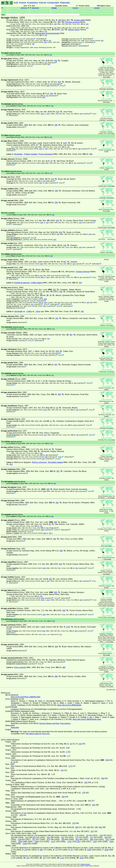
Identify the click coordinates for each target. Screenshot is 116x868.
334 (52, 106)
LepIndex (15, 39)
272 (12, 815)
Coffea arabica (37, 283)
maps (108, 77)
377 (77, 837)
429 (63, 797)
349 (77, 410)
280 (61, 551)
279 (26, 850)
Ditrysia (43, 3)
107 (92, 831)
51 (53, 819)
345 (50, 353)
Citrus (38, 311)
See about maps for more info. (38, 734)
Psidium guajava (31, 154)
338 (44, 181)
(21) (46, 82)
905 (92, 840)
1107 (65, 143)
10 (71, 744)
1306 (42, 114)
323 (28, 858)
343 (57, 318)
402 (89, 827)
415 (56, 61)
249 (12, 837)
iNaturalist (30, 39)
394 (58, 234)
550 (57, 351)
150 (61, 292)
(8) (39, 61)
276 (84, 793)
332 (57, 221)
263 (86, 782)
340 (74, 264)
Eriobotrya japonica (22, 283)
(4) (75, 24)
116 (65, 245)
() (75, 8)
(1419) (47, 30)
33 (87, 835)
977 (72, 850)
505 (55, 522)
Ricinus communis (39, 462)
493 (107, 760)
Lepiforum (15, 709)
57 (52, 161)
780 (60, 20)
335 (51, 137)
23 (57, 408)
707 (44, 858)
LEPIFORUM (65, 304)
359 (56, 647)
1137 (53, 842)
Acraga (54, 8)
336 (56, 125)
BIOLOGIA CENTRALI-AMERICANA (26, 697)
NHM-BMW (41, 39)
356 (41, 596)
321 (48, 837)
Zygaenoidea (54, 3)
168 (48, 114)
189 (77, 827)
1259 (89, 850)
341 (41, 276)
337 (75, 163)
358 (76, 631)
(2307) (46, 292)
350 (77, 435)
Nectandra (18, 154)
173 (70, 766)
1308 (48, 86)
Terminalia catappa (55, 462)
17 (51, 421)
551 (59, 82)
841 (77, 840)
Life (17, 3)
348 (75, 383)
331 (51, 55)
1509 (106, 850)
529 (20, 840)
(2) (39, 24)
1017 (108, 840)
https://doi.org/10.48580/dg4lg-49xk (87, 719)
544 (103, 778)
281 (52, 94)
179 (74, 823)
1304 (45, 533)
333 (51, 84)
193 (101, 835)
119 (52, 179)
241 (27, 837)
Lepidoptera (33, 3)
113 (62, 770)
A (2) (40, 94)
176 (62, 30)
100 (50, 579)
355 (76, 568)
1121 (62, 858)
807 (68, 20)
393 (55, 24)
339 (56, 203)
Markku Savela (85, 864)
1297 (95, 842)
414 (58, 112)
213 (61, 634)
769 (63, 840)
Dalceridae (65, 3)
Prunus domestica (46, 154)
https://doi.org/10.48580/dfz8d (69, 705)
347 (56, 365)
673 (48, 840)
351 (11, 464)
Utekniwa (24, 8)
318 (21, 815)
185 (50, 533)
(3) (38, 179)
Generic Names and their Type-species (55, 723)
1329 (25, 844)
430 (48, 489)
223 (80, 744)
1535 (82, 858)
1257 (79, 842)
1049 (20, 842)
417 (92, 837)
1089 (37, 842)
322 (54, 290)
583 (41, 850)
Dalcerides (35, 8)
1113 (69, 842)
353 (52, 516)
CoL (21, 39)
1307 (102, 41)
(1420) (42, 221)
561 (100, 827)
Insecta (23, 3)
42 (14, 762)
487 (71, 335)
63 (50, 524)
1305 (45, 42)
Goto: (41, 15)
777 (57, 850)
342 (41, 294)
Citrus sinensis (20, 667)
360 (54, 662)
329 (87, 24)
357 (76, 615)
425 (106, 837)
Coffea (29, 311)
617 (34, 840)
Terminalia (18, 311)
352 (55, 483)
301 (94, 805)
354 (55, 539)
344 (53, 329)
